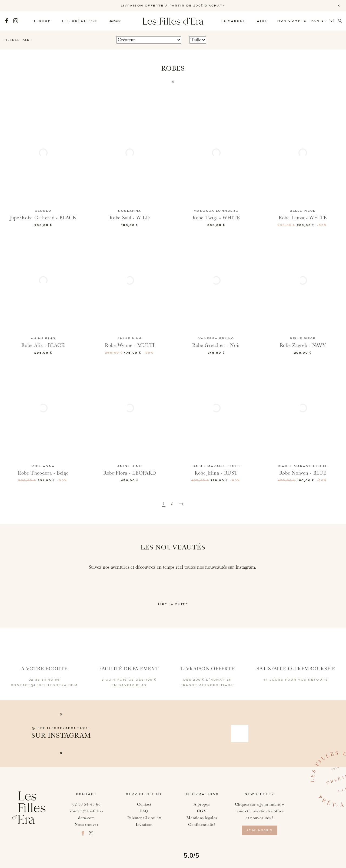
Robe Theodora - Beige (43, 473)
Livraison (144, 825)
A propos (202, 804)
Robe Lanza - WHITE (303, 218)
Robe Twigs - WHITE (216, 218)
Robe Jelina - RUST (216, 473)
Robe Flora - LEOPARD (130, 473)
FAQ (144, 811)
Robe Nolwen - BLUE (303, 473)
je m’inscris (259, 830)
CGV (202, 811)
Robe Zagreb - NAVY (303, 345)
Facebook (6, 21)
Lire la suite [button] (173, 604)
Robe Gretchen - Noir (216, 345)
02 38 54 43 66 (86, 804)
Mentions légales (202, 818)
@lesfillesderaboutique (61, 728)
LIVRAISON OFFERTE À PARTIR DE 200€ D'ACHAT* (173, 6)
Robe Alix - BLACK (43, 345)
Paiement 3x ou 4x (144, 818)
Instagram (16, 21)
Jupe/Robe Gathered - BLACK (43, 218)
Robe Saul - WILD (130, 218)
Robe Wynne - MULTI (130, 345)
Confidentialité (202, 825)
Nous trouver (86, 825)
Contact (144, 804)
